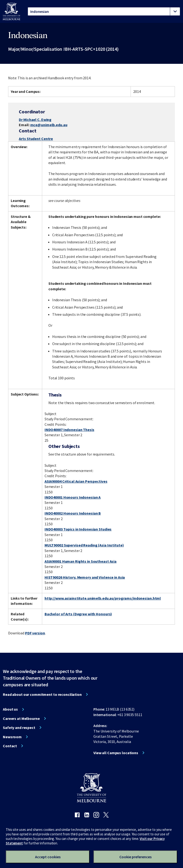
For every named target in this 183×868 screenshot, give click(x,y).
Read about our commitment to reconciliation (42, 694)
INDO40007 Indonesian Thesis (69, 430)
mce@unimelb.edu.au (49, 125)
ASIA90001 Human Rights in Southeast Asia (81, 561)
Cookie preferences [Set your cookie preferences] (135, 857)
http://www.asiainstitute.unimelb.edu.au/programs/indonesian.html (103, 598)
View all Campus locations (116, 753)
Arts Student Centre (36, 139)
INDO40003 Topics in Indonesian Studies (78, 529)
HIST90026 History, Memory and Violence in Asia (85, 577)
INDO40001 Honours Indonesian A (73, 497)
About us (10, 709)
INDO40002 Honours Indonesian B (73, 513)
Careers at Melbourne (21, 718)
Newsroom (12, 737)
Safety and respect (19, 728)
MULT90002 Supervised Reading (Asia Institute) (84, 545)
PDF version (35, 633)
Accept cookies (48, 857)
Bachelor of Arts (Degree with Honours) (78, 614)
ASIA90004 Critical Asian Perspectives (76, 481)
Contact (10, 746)
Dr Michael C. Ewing (35, 120)
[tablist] (104, 11)
